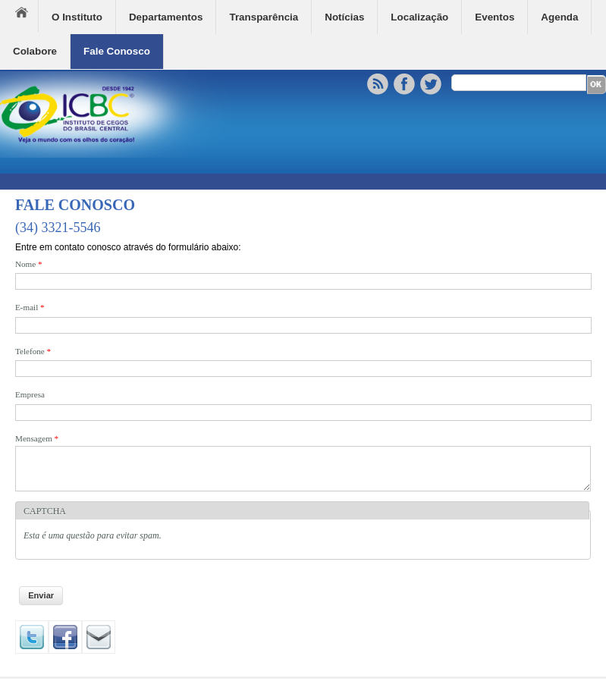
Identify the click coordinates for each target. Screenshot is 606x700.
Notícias (344, 17)
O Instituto (77, 17)
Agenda (559, 17)
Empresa (30, 394)
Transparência (264, 17)
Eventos (495, 17)
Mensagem (37, 438)
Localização (419, 17)
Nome (29, 264)
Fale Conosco (117, 51)
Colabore (35, 51)
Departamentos (166, 17)
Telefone (33, 351)
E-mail (30, 307)
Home (27, 16)
